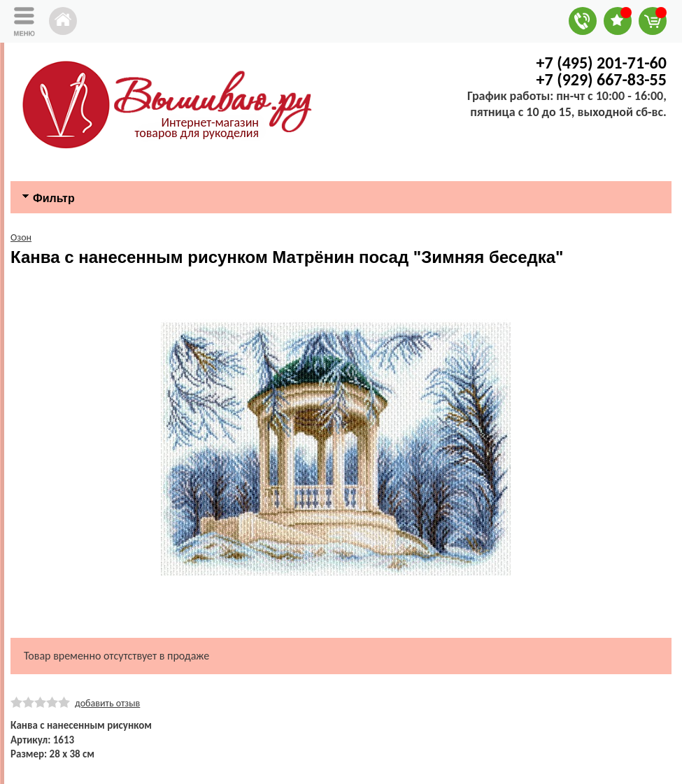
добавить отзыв (107, 703)
